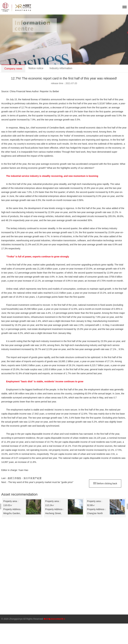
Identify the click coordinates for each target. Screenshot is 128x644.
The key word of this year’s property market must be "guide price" (41, 482)
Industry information (61, 68)
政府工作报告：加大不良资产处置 (25, 478)
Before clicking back (105, 483)
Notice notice (36, 68)
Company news (13, 69)
